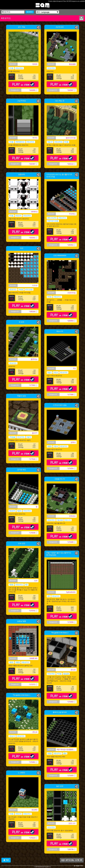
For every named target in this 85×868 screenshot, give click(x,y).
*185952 (71, 245)
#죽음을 (12, 437)
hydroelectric (71, 592)
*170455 (71, 775)
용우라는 (34, 359)
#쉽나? (50, 142)
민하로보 (72, 516)
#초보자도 (19, 68)
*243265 (33, 90)
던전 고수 (72, 823)
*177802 (33, 385)
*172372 (33, 684)
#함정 (11, 662)
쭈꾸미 (35, 138)
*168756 (71, 849)
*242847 (71, 90)
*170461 (33, 762)
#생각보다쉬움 (53, 221)
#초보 (56, 372)
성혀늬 (73, 442)
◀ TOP (6, 860)
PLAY (23, 84)
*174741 (33, 611)
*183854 (71, 321)
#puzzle (66, 674)
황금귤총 (72, 64)
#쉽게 (29, 437)
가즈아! (35, 285)
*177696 (71, 394)
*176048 (33, 533)
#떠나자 (68, 520)
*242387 (34, 165)
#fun (65, 753)
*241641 (33, 238)
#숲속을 (60, 520)
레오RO (35, 810)
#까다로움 (29, 289)
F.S (74, 368)
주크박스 (72, 214)
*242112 (71, 164)
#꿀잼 (50, 446)
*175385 (71, 542)
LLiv (36, 581)
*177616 (33, 459)
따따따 (35, 64)
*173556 (71, 622)
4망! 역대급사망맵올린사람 (67, 749)
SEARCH (30, 12)
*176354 (71, 468)
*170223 (33, 838)
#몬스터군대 (52, 218)
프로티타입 (72, 293)
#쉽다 (50, 372)
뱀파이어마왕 (71, 138)
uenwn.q (34, 212)
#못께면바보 (20, 142)
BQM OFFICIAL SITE (72, 860)
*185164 (33, 311)
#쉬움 (11, 68)
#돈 (26, 585)
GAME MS (33, 658)
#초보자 (18, 216)
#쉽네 (56, 446)
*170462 (71, 702)
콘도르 (73, 670)
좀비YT (35, 433)
